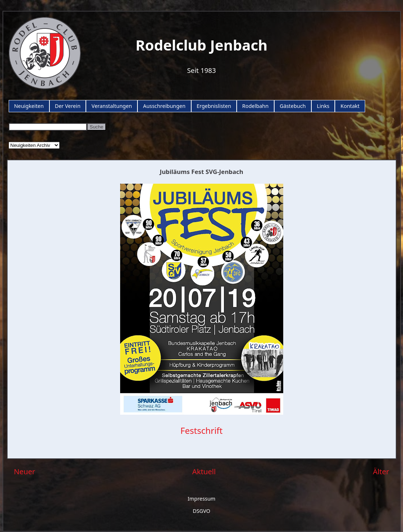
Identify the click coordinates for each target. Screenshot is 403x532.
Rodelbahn (255, 106)
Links (323, 106)
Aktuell (204, 471)
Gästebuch (293, 106)
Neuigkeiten (29, 106)
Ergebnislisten (214, 106)
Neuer (25, 471)
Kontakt (350, 106)
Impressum (201, 499)
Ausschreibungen (164, 106)
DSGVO (201, 511)
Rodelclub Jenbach (202, 45)
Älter (381, 471)
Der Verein (68, 106)
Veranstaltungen (112, 106)
